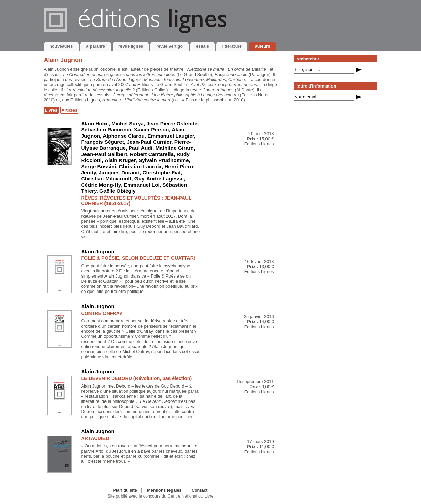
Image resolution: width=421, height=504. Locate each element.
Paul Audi (141, 148)
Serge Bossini (99, 166)
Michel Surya (127, 123)
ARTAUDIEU (95, 438)
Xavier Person (151, 130)
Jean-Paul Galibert (104, 154)
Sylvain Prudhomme (164, 160)
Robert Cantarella (152, 154)
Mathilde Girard (174, 148)
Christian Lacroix (140, 166)
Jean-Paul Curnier (149, 142)
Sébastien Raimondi (106, 130)
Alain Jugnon (98, 251)
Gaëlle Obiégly (118, 191)
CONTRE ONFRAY (102, 313)
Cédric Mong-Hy (101, 185)
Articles (69, 110)
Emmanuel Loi (142, 185)
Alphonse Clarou (124, 136)
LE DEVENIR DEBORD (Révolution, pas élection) (137, 378)
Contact (200, 490)
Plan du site (125, 490)
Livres (51, 110)
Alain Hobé (95, 123)
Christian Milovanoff (107, 179)
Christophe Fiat (161, 172)
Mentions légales (164, 490)
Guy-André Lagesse (159, 179)
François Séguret (103, 142)
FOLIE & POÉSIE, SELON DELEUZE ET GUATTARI (138, 258)
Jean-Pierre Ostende (172, 123)
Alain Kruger (120, 160)
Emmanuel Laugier (171, 136)
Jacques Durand (119, 172)
